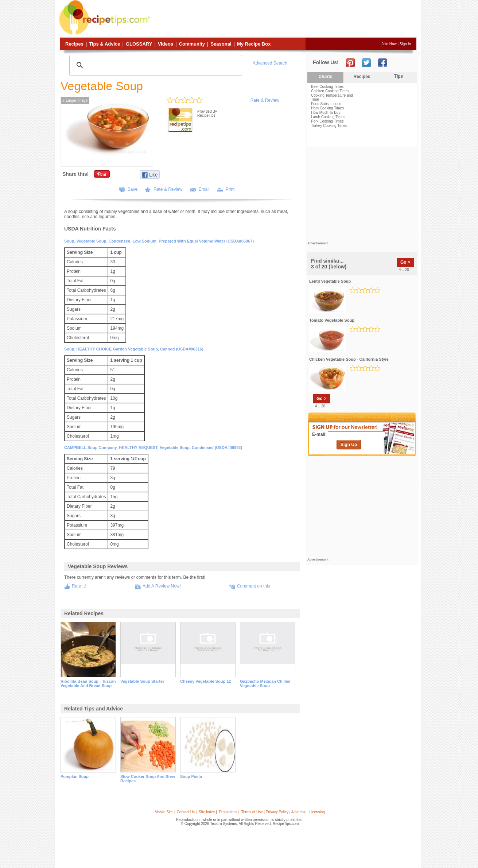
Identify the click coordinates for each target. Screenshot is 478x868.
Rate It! (79, 586)
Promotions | (229, 812)
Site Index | (208, 812)
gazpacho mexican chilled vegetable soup (265, 683)
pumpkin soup (75, 776)
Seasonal (221, 44)
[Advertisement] (284, 19)
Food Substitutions (326, 104)
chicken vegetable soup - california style (349, 359)
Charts (325, 77)
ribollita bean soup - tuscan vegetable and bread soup (88, 683)
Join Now (389, 44)
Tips (399, 76)
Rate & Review (265, 100)
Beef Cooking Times (327, 87)
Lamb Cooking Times (328, 117)
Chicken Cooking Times (330, 91)
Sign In (405, 44)
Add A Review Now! (162, 586)
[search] (155, 65)
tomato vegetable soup (332, 320)
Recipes (74, 44)
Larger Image (75, 100)
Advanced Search (270, 63)
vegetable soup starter (142, 681)
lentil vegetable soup (330, 281)
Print (230, 189)
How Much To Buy (326, 113)
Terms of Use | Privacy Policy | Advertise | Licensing (283, 812)
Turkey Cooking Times (329, 126)
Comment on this (254, 586)
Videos (166, 44)
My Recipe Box (254, 44)
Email (204, 189)
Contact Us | (187, 812)
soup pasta (191, 776)
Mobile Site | (165, 812)
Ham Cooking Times (327, 108)
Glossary (139, 44)
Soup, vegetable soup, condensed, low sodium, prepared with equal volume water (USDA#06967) (159, 241)
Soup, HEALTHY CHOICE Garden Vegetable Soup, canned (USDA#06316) (134, 349)
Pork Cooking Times (327, 121)
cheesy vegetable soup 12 (205, 681)
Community (192, 44)
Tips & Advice (104, 44)
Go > (405, 262)
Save (133, 189)
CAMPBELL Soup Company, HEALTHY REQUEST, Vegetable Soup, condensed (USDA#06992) (153, 447)
